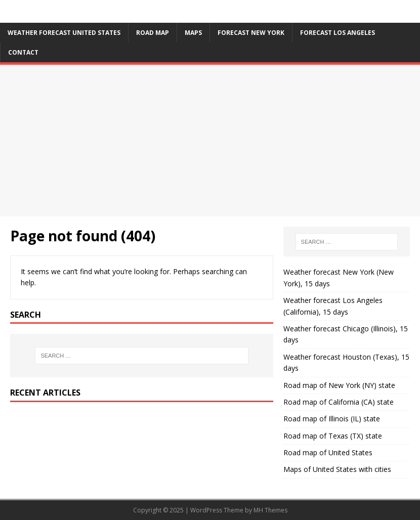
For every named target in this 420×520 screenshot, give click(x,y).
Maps (193, 33)
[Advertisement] (210, 141)
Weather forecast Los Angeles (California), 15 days (333, 306)
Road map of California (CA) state (339, 402)
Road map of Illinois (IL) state (332, 419)
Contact (23, 52)
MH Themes (270, 510)
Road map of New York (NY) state (339, 385)
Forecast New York (251, 33)
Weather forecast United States (64, 33)
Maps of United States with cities (337, 469)
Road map (153, 33)
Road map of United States (328, 452)
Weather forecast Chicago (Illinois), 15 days (346, 334)
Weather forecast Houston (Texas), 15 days (346, 362)
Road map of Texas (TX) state (333, 436)
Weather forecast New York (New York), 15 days (339, 277)
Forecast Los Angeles (338, 33)
